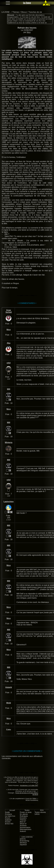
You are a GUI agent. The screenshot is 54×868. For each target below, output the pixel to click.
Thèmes (16, 12)
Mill (9, 389)
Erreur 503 (9, 824)
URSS (37, 814)
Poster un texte (26, 812)
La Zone (27, 3)
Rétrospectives (26, 829)
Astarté (9, 687)
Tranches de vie (35, 12)
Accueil (12, 810)
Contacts (9, 814)
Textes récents (40, 812)
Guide (7, 812)
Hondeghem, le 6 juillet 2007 (29, 786)
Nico (29, 32)
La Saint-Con (10, 816)
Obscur (24, 12)
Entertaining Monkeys (25, 842)
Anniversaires (25, 827)
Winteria (9, 442)
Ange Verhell (9, 311)
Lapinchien (9, 502)
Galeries (8, 820)
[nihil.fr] (23, 839)
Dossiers (23, 818)
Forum (8, 818)
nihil (9, 363)
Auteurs (23, 831)
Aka (9, 343)
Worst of (23, 824)
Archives (23, 826)
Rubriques (24, 816)
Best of (23, 822)
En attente (24, 814)
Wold (9, 703)
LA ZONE (6, 12)
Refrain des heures (27, 28)
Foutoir (8, 822)
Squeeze (23, 845)
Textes (27, 810)
